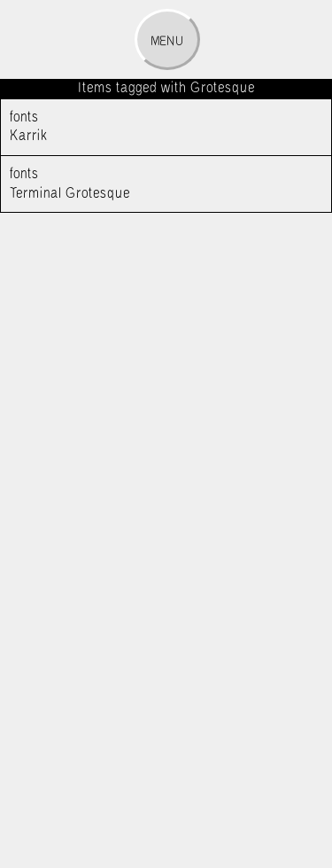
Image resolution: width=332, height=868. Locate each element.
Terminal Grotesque (151, 183)
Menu (167, 42)
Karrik (151, 126)
